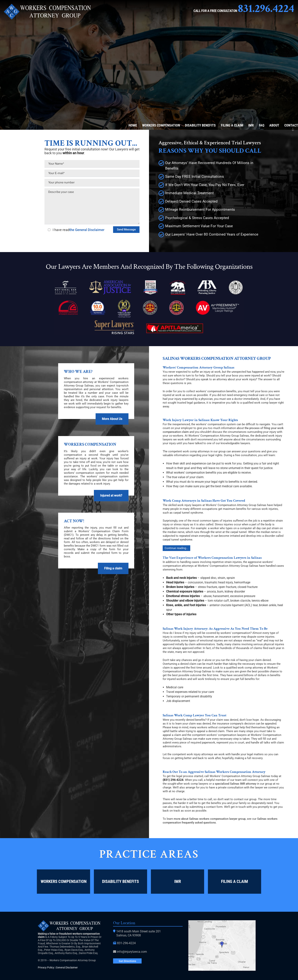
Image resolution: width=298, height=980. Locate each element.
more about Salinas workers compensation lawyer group (210, 819)
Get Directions (127, 961)
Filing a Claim (232, 125)
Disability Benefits (200, 125)
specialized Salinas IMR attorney (235, 784)
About (274, 125)
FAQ (262, 125)
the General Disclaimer (87, 230)
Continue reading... (176, 548)
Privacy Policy (46, 967)
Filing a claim (113, 568)
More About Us (112, 419)
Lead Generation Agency (281, 907)
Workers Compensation (161, 125)
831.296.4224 (266, 9)
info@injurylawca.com (132, 952)
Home (133, 125)
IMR (251, 125)
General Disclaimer (67, 967)
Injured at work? (111, 496)
